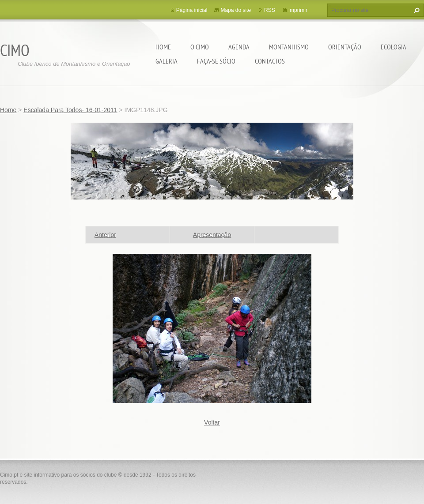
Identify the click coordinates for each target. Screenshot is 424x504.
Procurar (416, 10)
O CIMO (200, 47)
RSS (270, 10)
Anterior (105, 235)
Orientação (345, 47)
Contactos (270, 61)
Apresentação (212, 235)
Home (163, 47)
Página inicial (192, 10)
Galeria (167, 61)
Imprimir (298, 10)
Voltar (212, 422)
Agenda (239, 47)
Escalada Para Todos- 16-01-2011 (70, 110)
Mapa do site (236, 10)
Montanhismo (289, 47)
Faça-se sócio (216, 61)
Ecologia (394, 47)
